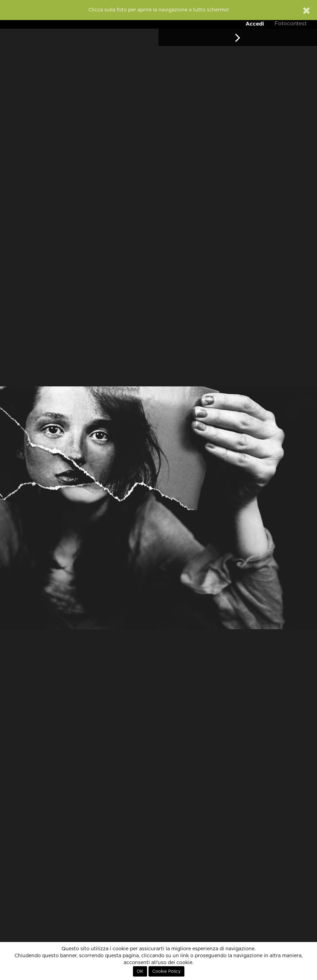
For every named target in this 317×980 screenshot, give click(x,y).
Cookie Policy (166, 971)
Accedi (255, 24)
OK (140, 971)
